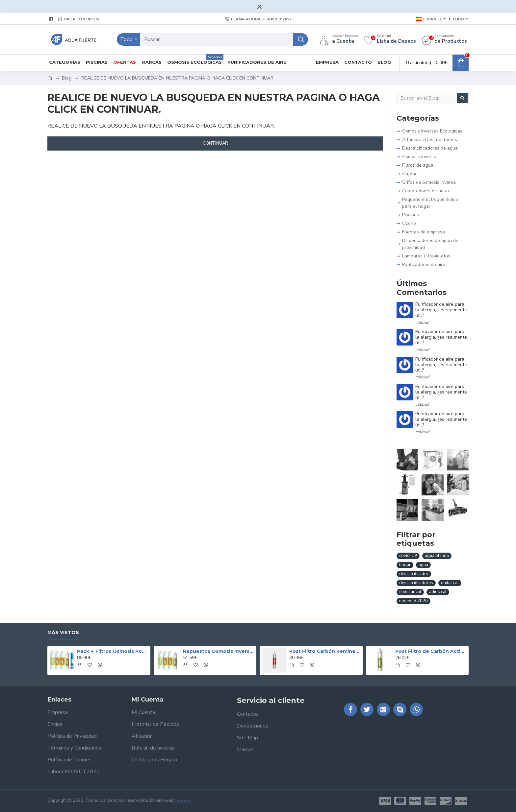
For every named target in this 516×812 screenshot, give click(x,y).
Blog (67, 78)
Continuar (215, 143)
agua (423, 565)
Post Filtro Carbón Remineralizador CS (325, 651)
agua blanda (437, 556)
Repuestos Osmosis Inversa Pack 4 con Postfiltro (219, 651)
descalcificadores (416, 583)
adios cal (438, 592)
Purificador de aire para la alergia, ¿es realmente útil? (441, 310)
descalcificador (414, 574)
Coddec (182, 801)
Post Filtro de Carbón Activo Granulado (431, 651)
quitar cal (450, 583)
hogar (405, 565)
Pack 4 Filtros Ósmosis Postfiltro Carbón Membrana (113, 651)
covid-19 (408, 556)
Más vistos (63, 633)
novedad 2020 (413, 601)
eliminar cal (410, 592)
